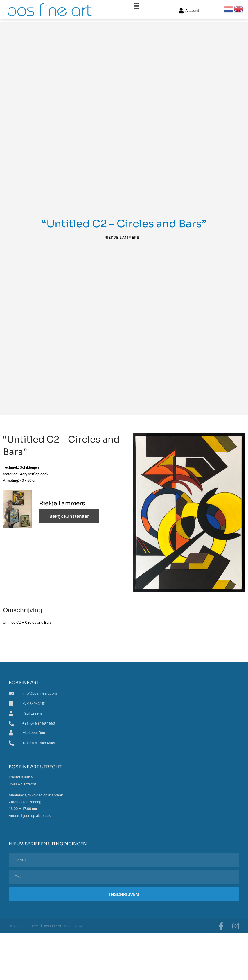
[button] (136, 6)
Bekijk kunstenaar (69, 516)
